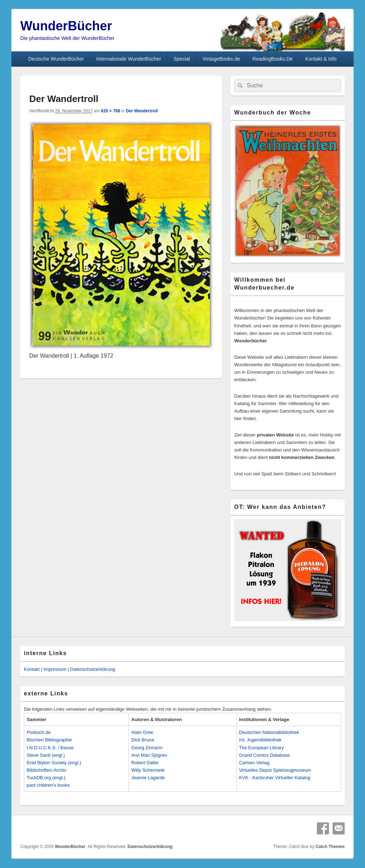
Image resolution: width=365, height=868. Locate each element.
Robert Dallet (145, 763)
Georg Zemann (147, 748)
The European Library (262, 748)
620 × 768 (110, 111)
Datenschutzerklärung (93, 669)
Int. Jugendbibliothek (260, 740)
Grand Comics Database (264, 755)
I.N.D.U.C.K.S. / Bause (50, 748)
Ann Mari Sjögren (149, 755)
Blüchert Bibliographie (49, 740)
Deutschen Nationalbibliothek (269, 732)
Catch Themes (330, 847)
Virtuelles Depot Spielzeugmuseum (275, 770)
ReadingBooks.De (273, 59)
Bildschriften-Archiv (47, 770)
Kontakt (32, 669)
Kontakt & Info (321, 59)
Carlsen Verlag (254, 763)
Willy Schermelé (148, 770)
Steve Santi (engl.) (46, 755)
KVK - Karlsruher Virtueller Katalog (275, 778)
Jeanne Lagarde (148, 778)
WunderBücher (66, 26)
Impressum (55, 669)
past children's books (48, 785)
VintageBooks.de (221, 59)
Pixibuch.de (39, 732)
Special (182, 59)
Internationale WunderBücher (129, 59)
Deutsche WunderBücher (56, 59)
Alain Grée (142, 732)
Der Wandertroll (142, 111)
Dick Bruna (143, 740)
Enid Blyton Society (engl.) (54, 763)
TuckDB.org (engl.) (46, 778)
